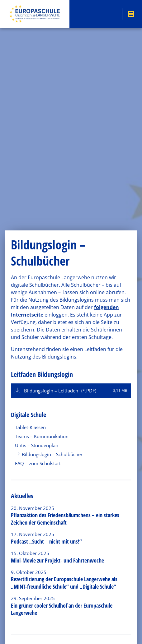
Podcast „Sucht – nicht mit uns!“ (46, 541)
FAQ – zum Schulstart (38, 463)
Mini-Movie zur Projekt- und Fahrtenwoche (57, 560)
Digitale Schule (28, 415)
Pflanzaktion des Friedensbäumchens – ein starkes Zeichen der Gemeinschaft (65, 519)
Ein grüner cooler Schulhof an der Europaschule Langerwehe (62, 609)
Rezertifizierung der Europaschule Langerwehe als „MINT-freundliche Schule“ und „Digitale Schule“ (64, 583)
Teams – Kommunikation (42, 436)
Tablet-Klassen (30, 427)
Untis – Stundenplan (37, 445)
